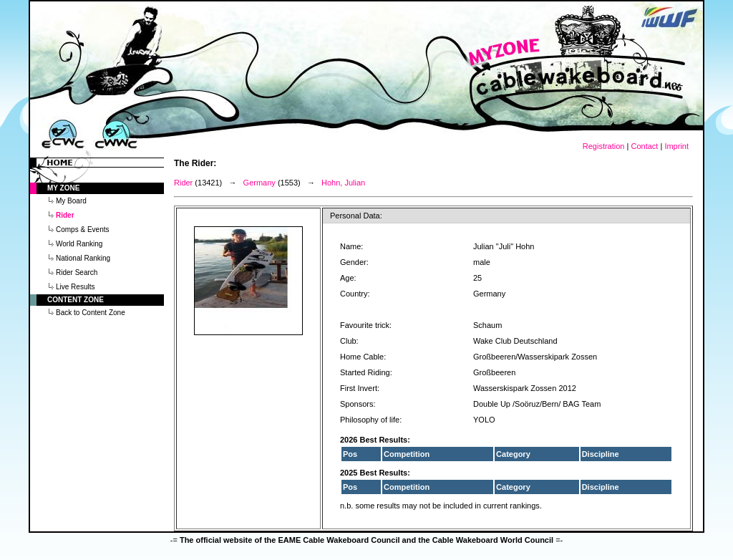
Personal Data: (356, 216)
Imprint (676, 146)
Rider (183, 183)
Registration (604, 146)
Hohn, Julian (343, 183)
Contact (644, 146)
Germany (259, 183)
